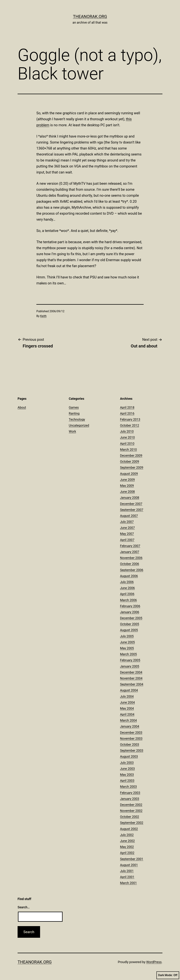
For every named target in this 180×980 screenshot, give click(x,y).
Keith (43, 316)
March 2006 (128, 600)
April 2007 (127, 540)
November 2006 (131, 558)
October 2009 (130, 461)
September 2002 (132, 823)
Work (72, 431)
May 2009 (127, 486)
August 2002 (129, 829)
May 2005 (127, 648)
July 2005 (127, 636)
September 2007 (132, 510)
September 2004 (132, 684)
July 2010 (127, 431)
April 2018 (127, 407)
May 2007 (127, 534)
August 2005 (129, 630)
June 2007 (127, 528)
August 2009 (129, 474)
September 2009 (132, 467)
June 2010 (127, 437)
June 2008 (127, 492)
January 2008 (130, 498)
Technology (77, 419)
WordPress (154, 962)
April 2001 (127, 877)
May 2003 (127, 775)
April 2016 (127, 413)
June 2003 (127, 769)
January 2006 (130, 612)
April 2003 (127, 781)
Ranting (74, 413)
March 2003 (128, 787)
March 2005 (128, 654)
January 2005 (130, 666)
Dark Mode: (168, 975)
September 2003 (132, 750)
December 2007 (131, 504)
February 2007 (130, 546)
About (22, 407)
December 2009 (131, 455)
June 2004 (127, 702)
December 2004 (131, 672)
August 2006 (129, 576)
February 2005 (130, 660)
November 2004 (131, 678)
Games (74, 407)
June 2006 (127, 588)
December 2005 (131, 618)
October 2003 (130, 744)
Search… (24, 907)
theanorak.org (90, 17)
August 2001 (129, 865)
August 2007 (129, 516)
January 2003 (130, 799)
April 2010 (127, 444)
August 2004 (129, 690)
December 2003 (131, 732)
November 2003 (131, 738)
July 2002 (127, 835)
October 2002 (130, 817)
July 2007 (127, 522)
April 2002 (127, 853)
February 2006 (130, 606)
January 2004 (130, 726)
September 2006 (132, 570)
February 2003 (130, 793)
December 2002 (131, 805)
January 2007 (130, 552)
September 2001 (132, 859)
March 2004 (128, 720)
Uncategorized (79, 425)
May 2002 (127, 847)
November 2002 (131, 811)
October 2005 (130, 624)
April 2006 (127, 594)
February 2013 (130, 419)
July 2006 (127, 582)
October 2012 (130, 425)
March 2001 (128, 883)
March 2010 (128, 449)
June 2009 (127, 480)
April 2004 (127, 714)
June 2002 (127, 841)
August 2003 (129, 756)
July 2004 (127, 696)
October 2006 (130, 564)
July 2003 (127, 763)
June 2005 (127, 642)
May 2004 (127, 708)
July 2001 (127, 871)
